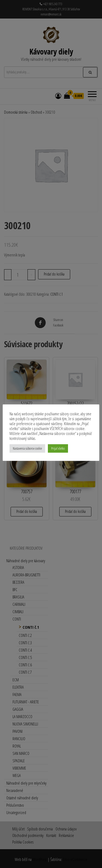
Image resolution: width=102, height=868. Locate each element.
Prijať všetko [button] (58, 448)
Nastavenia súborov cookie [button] (27, 448)
